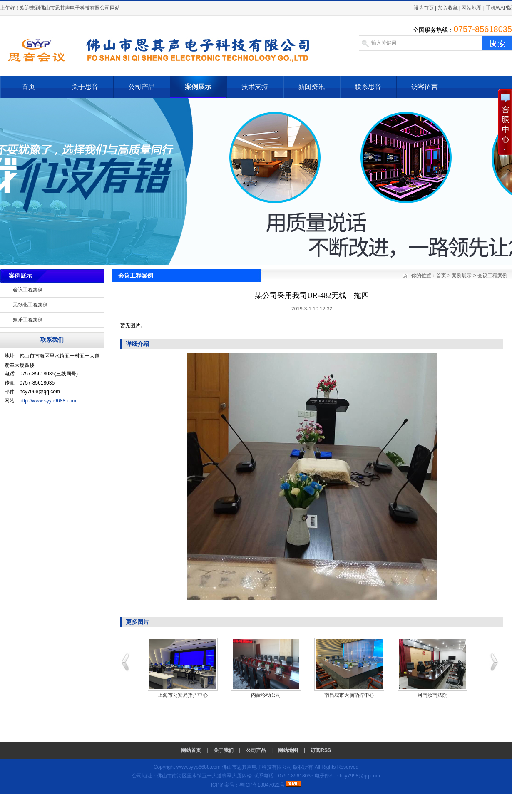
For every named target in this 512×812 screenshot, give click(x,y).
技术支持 (255, 87)
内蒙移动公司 (266, 695)
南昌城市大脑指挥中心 (349, 695)
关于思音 (85, 87)
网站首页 (191, 750)
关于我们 (224, 750)
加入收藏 (448, 8)
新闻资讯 (311, 87)
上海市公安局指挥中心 (183, 695)
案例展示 (198, 87)
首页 (28, 87)
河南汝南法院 (432, 695)
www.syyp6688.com (199, 767)
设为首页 (424, 8)
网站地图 (472, 8)
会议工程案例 (28, 290)
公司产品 (142, 87)
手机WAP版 (499, 8)
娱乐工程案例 (28, 320)
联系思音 (368, 87)
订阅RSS (321, 750)
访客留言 (425, 87)
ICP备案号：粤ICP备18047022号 (248, 785)
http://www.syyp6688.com (48, 401)
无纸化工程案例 (30, 305)
